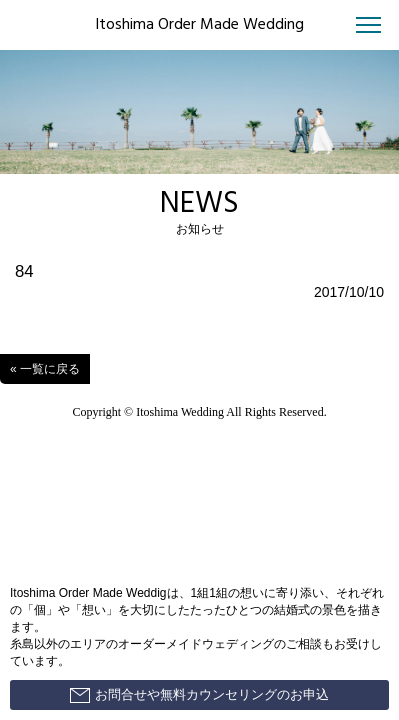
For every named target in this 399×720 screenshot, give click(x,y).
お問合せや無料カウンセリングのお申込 (199, 695)
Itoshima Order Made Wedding (199, 25)
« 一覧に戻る (45, 369)
